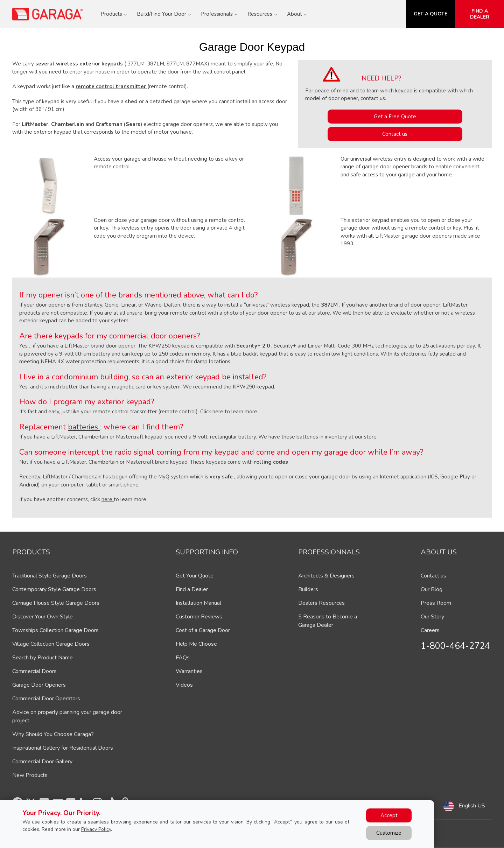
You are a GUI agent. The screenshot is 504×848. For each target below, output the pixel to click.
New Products (30, 775)
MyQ (164, 477)
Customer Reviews (199, 617)
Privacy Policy (96, 829)
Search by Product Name (43, 658)
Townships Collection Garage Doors (55, 630)
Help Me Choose (196, 644)
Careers (430, 630)
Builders (308, 589)
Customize (389, 833)
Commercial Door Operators (46, 699)
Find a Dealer (192, 589)
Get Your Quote (195, 576)
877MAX (197, 64)
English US (472, 806)
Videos (184, 685)
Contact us (395, 134)
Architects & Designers (326, 576)
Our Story (432, 617)
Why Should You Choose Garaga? (53, 734)
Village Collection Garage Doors (51, 644)
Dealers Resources (321, 603)
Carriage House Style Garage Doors (56, 603)
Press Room (436, 603)
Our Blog (432, 589)
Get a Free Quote (395, 117)
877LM (175, 64)
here (108, 499)
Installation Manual (198, 603)
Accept (389, 815)
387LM (156, 64)
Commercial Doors (34, 671)
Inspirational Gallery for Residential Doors (63, 748)
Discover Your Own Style (43, 617)
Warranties (189, 671)
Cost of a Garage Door (203, 630)
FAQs (183, 658)
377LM (136, 64)
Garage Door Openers (39, 685)
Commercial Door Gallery (42, 762)
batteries (84, 427)
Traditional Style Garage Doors (50, 576)
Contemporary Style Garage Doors (54, 589)
